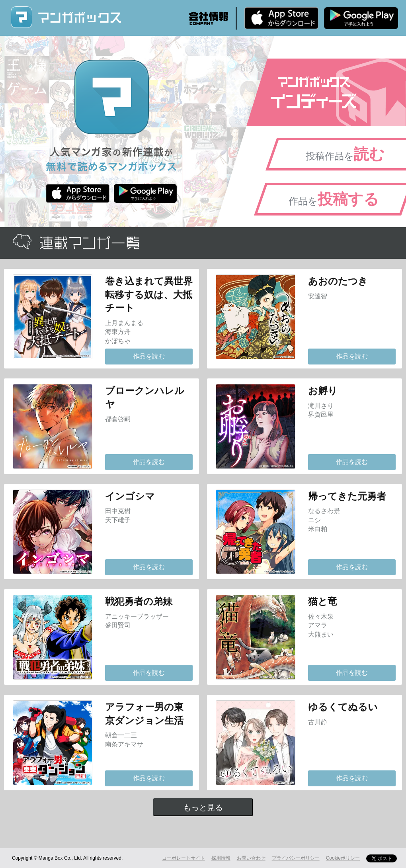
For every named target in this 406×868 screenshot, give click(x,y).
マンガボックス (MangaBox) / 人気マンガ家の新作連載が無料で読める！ (66, 17)
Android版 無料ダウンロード (361, 18)
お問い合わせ (251, 858)
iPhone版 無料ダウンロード (281, 18)
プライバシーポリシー (296, 858)
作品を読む (149, 356)
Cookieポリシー (343, 858)
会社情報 (209, 18)
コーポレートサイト (183, 858)
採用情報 (221, 858)
